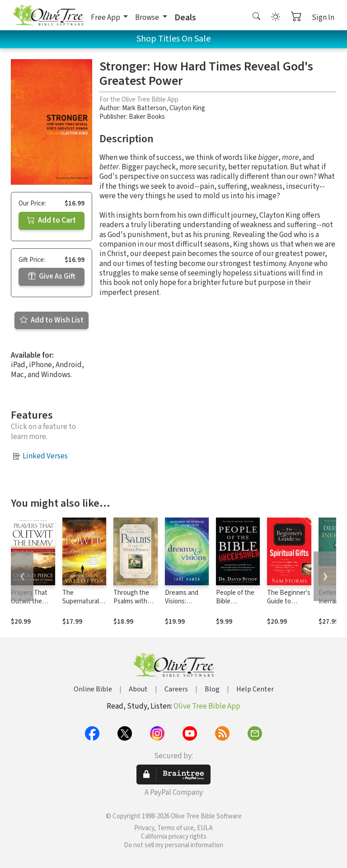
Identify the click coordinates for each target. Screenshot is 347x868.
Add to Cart (52, 220)
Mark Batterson (144, 108)
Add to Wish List (52, 320)
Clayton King (187, 108)
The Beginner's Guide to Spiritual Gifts (289, 601)
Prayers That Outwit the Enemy (29, 601)
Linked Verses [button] (45, 456)
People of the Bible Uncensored (235, 601)
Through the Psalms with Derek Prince (132, 601)
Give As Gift (52, 276)
